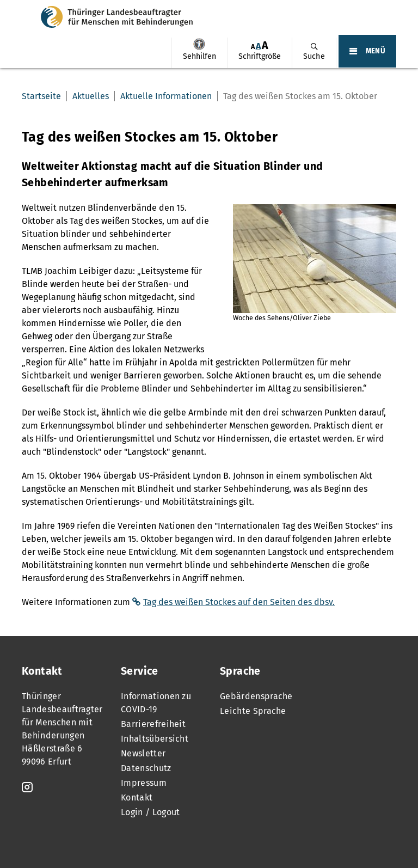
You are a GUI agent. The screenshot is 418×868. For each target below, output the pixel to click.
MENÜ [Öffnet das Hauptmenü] (376, 51)
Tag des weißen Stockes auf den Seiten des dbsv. (239, 602)
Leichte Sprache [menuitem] (253, 711)
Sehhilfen (199, 44)
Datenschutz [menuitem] (146, 768)
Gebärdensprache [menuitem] (256, 696)
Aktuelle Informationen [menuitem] (166, 96)
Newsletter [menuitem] (143, 753)
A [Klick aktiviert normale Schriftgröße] (258, 46)
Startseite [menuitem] (41, 96)
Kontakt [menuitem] (137, 797)
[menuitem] (199, 53)
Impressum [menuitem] (144, 783)
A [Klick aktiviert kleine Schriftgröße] (253, 47)
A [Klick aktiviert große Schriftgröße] (265, 45)
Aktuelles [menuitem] (91, 96)
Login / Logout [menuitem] (150, 812)
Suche (314, 56)
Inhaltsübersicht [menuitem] (155, 739)
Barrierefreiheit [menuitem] (153, 724)
